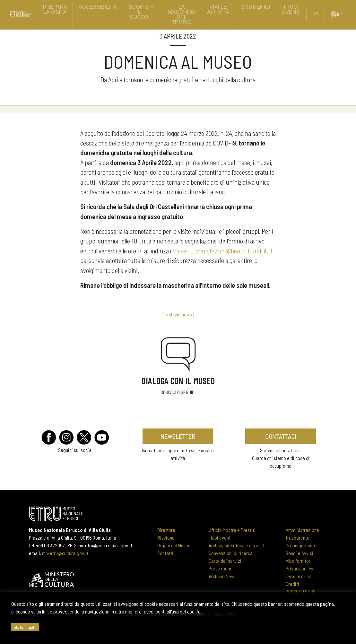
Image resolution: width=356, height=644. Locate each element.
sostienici (256, 7)
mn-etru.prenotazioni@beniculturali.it (220, 251)
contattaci (281, 436)
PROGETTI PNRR (301, 591)
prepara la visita (55, 9)
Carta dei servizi (225, 561)
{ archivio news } (178, 314)
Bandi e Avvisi (300, 553)
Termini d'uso (299, 576)
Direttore (166, 530)
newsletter (178, 436)
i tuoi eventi (291, 9)
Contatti (165, 553)
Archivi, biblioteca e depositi (237, 545)
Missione (166, 538)
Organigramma (300, 545)
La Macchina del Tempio (182, 15)
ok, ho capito (25, 627)
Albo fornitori (299, 561)
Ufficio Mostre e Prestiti (232, 530)
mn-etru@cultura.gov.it (65, 553)
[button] (344, 14)
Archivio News (223, 576)
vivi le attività (218, 9)
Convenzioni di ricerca (231, 553)
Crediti (292, 584)
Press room (220, 568)
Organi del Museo (174, 545)
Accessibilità (98, 7)
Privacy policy (300, 568)
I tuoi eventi (220, 538)
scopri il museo (139, 12)
